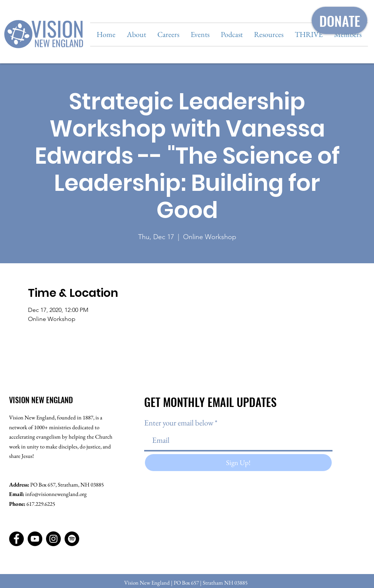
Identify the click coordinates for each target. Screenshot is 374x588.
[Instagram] (53, 539)
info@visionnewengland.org (56, 494)
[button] (136, 35)
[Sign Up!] (238, 463)
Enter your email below (179, 423)
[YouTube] (35, 539)
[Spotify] (72, 539)
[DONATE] (339, 20)
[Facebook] (16, 539)
